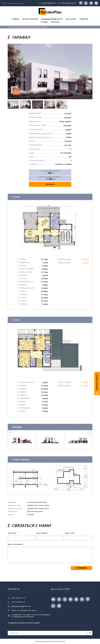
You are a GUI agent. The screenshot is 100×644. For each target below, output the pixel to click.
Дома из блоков (34, 27)
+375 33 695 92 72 (68, 3)
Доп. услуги (72, 19)
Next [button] (90, 433)
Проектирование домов (13, 3)
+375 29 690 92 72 (48, 3)
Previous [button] (10, 433)
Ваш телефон (43, 533)
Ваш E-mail (70, 533)
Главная (15, 19)
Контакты (55, 22)
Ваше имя (12, 533)
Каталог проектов (30, 19)
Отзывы (44, 22)
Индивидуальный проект (52, 19)
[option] (50, 71)
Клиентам (85, 19)
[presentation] (25, 570)
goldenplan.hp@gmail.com (21, 606)
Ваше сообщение (16, 544)
